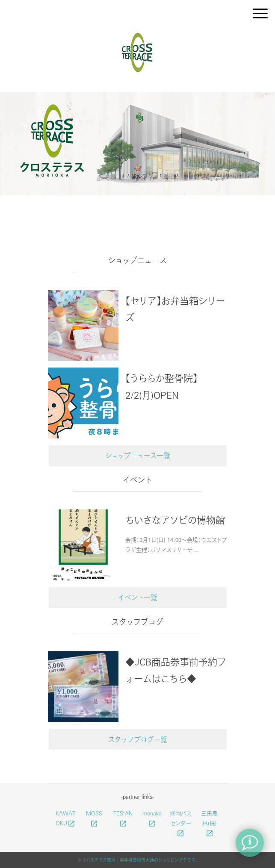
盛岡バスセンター (181, 823)
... (196, 549)
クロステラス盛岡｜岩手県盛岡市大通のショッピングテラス (139, 860)
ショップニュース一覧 (138, 455)
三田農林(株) (209, 823)
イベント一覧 (138, 597)
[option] (137, 146)
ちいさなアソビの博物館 (175, 520)
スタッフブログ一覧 (138, 739)
